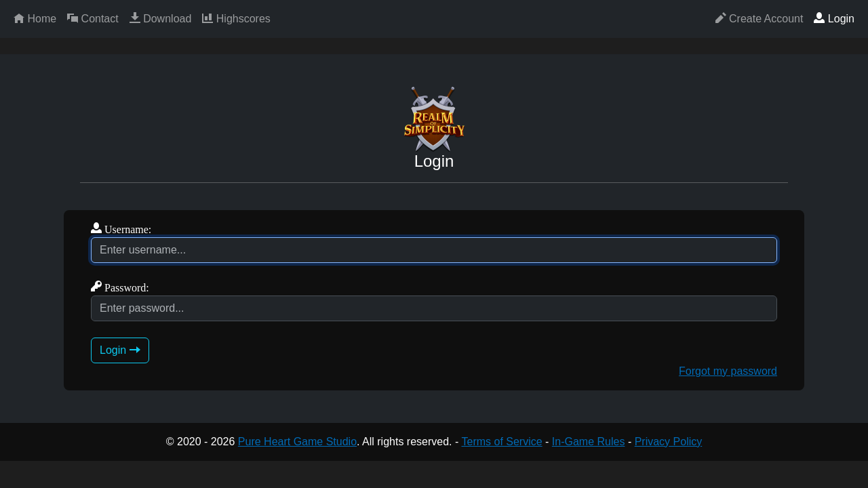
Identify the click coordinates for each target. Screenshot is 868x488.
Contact (93, 18)
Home (35, 18)
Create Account (759, 18)
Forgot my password (728, 371)
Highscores (236, 18)
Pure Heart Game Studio (297, 442)
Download (161, 18)
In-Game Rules (589, 442)
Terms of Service (501, 442)
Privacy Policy (669, 442)
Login (834, 18)
